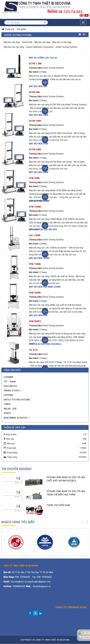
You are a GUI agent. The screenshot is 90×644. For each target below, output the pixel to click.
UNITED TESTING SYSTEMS (17, 400)
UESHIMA (8, 395)
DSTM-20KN (35, 149)
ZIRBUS (7, 404)
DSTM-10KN (35, 121)
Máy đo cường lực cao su (43, 58)
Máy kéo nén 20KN (39, 144)
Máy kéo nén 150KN (39, 258)
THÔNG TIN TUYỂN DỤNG (58, 505)
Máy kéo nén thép (12, 42)
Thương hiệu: (35, 68)
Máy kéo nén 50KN (39, 172)
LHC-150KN (35, 235)
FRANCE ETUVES (13, 391)
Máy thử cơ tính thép (62, 42)
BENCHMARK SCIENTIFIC (17, 418)
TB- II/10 (33, 350)
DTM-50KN (34, 178)
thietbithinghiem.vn (42, 586)
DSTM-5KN (34, 92)
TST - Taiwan (10, 381)
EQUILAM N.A (10, 386)
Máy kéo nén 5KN (38, 86)
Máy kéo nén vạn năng (14, 47)
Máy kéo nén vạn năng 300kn (45, 287)
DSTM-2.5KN (35, 64)
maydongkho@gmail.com (39, 582)
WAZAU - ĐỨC (10, 409)
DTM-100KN (35, 207)
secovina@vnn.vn (18, 582)
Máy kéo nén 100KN (39, 201)
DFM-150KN (35, 264)
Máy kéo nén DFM (38, 315)
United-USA (27, 42)
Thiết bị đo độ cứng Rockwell (45, 344)
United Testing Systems (66, 47)
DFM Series (35, 321)
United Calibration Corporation (40, 47)
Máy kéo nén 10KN (39, 115)
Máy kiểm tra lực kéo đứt (43, 229)
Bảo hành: (34, 72)
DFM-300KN (35, 293)
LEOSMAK (8, 377)
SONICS (7, 413)
